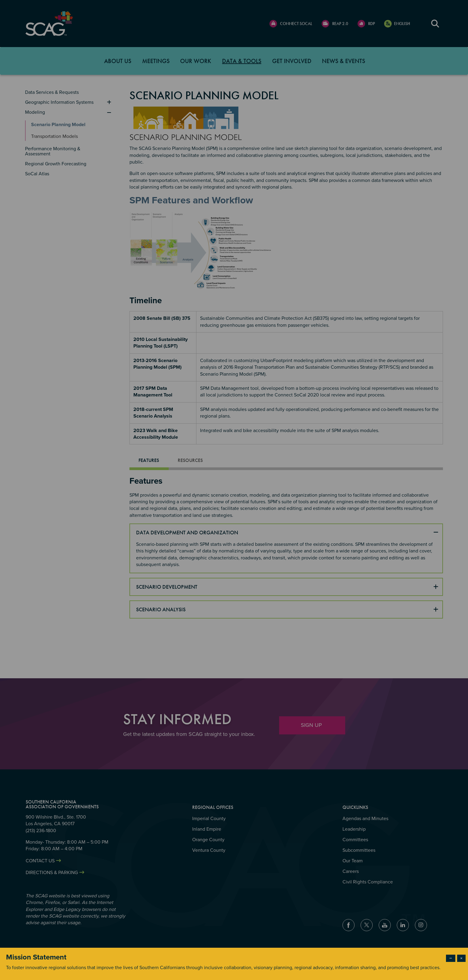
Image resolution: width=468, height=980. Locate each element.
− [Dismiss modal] (451, 958)
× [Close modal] (461, 958)
